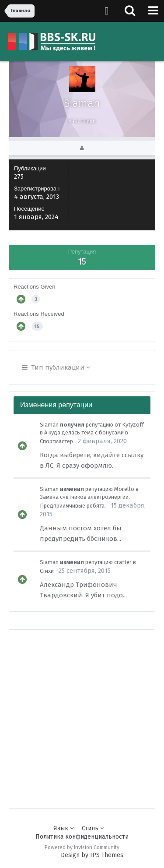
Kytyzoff (133, 425)
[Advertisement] (82, 712)
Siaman (49, 425)
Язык (64, 828)
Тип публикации (56, 367)
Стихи (47, 571)
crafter (123, 562)
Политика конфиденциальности (82, 837)
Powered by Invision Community (82, 847)
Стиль (93, 828)
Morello (124, 489)
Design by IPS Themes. (93, 855)
